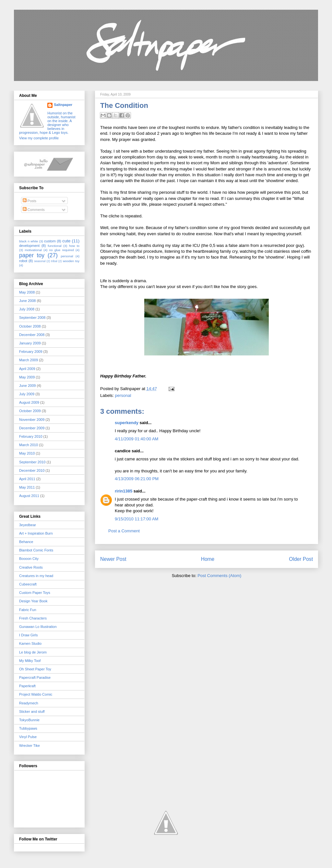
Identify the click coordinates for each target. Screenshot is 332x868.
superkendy (127, 423)
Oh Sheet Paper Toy (35, 669)
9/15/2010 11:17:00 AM (136, 519)
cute (66, 241)
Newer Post (113, 559)
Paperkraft (27, 686)
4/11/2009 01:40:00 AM (136, 439)
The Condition (124, 105)
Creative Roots (31, 567)
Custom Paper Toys (35, 593)
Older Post (301, 559)
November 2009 (32, 420)
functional (54, 246)
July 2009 (27, 394)
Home (208, 559)
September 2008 (32, 318)
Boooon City (29, 559)
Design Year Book (33, 601)
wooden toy (71, 261)
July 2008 (27, 309)
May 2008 (27, 292)
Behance (26, 542)
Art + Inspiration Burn (36, 533)
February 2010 (31, 436)
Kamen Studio (30, 643)
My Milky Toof (30, 661)
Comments (34, 210)
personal (123, 395)
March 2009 (29, 360)
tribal (54, 261)
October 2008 (30, 326)
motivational (33, 250)
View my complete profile (39, 138)
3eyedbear (28, 525)
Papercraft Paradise (35, 677)
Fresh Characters (33, 618)
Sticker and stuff (32, 712)
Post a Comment (124, 531)
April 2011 (27, 479)
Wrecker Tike (30, 746)
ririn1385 (124, 491)
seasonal (40, 261)
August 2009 (29, 402)
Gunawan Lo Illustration (38, 627)
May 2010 (27, 453)
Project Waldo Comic (36, 694)
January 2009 (30, 343)
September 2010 (32, 462)
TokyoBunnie (29, 720)
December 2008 (32, 335)
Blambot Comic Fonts (36, 550)
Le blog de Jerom (33, 652)
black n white (29, 241)
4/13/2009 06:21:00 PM (137, 479)
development (29, 246)
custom (50, 241)
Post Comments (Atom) (219, 576)
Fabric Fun (28, 610)
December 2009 (32, 428)
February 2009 (31, 352)
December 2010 (32, 470)
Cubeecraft (28, 584)
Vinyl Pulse (28, 737)
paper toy (32, 255)
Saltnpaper (63, 105)
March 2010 (29, 445)
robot (23, 261)
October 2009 (30, 411)
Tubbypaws (28, 728)
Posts (30, 201)
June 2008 (27, 301)
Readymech (29, 703)
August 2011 (29, 496)
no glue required (61, 250)
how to (74, 246)
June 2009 (27, 386)
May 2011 (27, 487)
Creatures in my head (36, 576)
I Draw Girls (28, 635)
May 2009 (27, 377)
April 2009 (27, 369)
